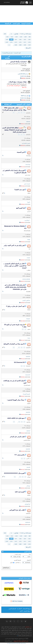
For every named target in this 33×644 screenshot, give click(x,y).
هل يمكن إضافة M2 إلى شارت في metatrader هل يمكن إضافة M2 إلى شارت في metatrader (15, 287)
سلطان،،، (28, 270)
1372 (20, 42)
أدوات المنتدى (18, 53)
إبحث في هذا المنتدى (8, 53)
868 (30, 37)
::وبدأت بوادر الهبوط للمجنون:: (16, 400)
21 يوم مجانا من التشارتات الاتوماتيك (14, 344)
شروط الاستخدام (27, 609)
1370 (29, 42)
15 (11, 643)
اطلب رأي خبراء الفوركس (17, 510)
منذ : (30, 554)
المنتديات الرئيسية (26, 23)
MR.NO (29, 310)
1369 (7, 40)
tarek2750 (28, 348)
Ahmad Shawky (27, 231)
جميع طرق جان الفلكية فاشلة (16, 418)
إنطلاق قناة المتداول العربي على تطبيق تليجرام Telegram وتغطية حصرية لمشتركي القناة (14, 130)
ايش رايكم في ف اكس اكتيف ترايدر (14, 245)
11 (16, 643)
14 (12, 643)
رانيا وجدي (28, 113)
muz (30, 249)
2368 (16, 45)
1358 (16, 37)
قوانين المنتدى (16, 23)
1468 (25, 45)
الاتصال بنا (19, 609)
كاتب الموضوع (21, 104)
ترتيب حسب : (18, 554)
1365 (25, 40)
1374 (11, 42)
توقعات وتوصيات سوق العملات (18, 82)
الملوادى (29, 403)
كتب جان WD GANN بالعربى (23, 74)
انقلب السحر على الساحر (17, 437)
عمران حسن (28, 175)
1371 (25, 42)
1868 (20, 45)
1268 (25, 37)
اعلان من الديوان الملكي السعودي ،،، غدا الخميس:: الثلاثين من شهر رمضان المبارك (15, 266)
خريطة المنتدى (27, 611)
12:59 (11, 3)
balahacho (28, 514)
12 (15, 643)
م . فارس (28, 458)
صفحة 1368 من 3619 (26, 34)
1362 (12, 37)
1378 (7, 42)
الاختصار (29, 560)
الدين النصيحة (21, 152)
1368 (11, 40)
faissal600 (28, 292)
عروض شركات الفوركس (25, 578)
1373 (16, 42)
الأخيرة (28, 48)
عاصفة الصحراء (27, 385)
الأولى (16, 34)
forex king (28, 156)
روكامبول (28, 422)
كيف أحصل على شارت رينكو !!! (15, 306)
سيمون (29, 329)
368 (5, 34)
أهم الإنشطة (8, 23)
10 (18, 643)
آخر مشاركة (7, 104)
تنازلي (12, 563)
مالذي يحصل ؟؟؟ (20, 455)
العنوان (28, 104)
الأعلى (21, 611)
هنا (18, 636)
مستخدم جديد (7, 2)
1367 (16, 40)
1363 (7, 37)
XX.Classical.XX (19, 362)
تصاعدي (18, 563)
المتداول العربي (12, 609)
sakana (29, 193)
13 (13, 643)
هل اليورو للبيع (20, 208)
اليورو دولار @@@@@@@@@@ (14, 473)
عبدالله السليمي (27, 440)
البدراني (29, 211)
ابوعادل (29, 477)
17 (8, 643)
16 (9, 643)
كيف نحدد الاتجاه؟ (19, 190)
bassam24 (28, 366)
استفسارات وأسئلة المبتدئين (18, 62)
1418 (29, 45)
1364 (29, 40)
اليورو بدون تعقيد (20, 492)
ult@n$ (29, 495)
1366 (20, 40)
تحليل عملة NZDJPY (25, 96)
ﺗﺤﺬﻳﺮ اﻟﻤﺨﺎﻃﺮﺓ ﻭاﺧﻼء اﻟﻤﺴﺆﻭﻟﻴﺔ (21, 641)
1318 (21, 37)
